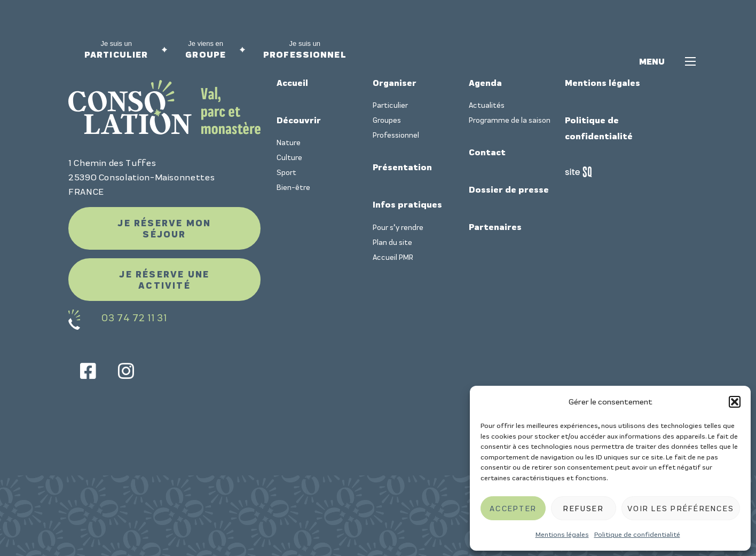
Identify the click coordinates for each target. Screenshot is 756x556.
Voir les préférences (681, 509)
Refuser (584, 509)
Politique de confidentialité (637, 534)
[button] (735, 402)
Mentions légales (562, 534)
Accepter (513, 509)
